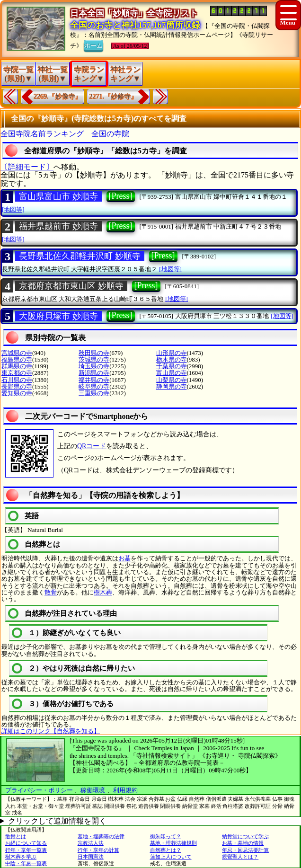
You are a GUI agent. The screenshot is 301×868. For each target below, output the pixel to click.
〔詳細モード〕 (27, 167)
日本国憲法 (91, 857)
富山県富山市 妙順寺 (58, 196)
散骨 (51, 592)
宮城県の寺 (17, 353)
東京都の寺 (17, 373)
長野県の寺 (17, 386)
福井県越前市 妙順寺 (58, 226)
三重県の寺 (94, 393)
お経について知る (26, 843)
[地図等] (13, 209)
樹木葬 (103, 592)
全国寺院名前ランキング (42, 134)
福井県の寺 (94, 380)
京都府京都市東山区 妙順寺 (71, 286)
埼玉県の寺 (94, 366)
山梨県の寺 (172, 380)
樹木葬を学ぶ (21, 857)
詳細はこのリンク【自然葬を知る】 (51, 731)
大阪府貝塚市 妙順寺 (58, 316)
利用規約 (125, 790)
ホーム (93, 45)
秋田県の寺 (94, 353)
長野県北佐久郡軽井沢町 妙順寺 (80, 256)
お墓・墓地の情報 (243, 843)
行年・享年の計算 (98, 850)
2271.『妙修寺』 (114, 96)
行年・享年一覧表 (26, 850)
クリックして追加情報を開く (57, 821)
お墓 (124, 558)
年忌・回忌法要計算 (245, 850)
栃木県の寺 (172, 359)
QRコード (92, 446)
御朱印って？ (166, 836)
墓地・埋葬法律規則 (173, 843)
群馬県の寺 (17, 366)
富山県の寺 (172, 373)
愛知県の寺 (17, 393)
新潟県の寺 (94, 373)
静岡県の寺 (172, 386)
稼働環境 (93, 790)
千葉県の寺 (172, 366)
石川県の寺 (17, 380)
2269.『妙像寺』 (58, 96)
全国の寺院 (110, 134)
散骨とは (16, 836)
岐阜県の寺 (94, 386)
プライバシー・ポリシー (40, 790)
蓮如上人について (171, 857)
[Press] (121, 196)
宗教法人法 (91, 843)
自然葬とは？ (166, 850)
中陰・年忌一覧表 (26, 863)
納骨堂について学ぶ (245, 836)
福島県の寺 (17, 359)
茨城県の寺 (94, 359)
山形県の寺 (172, 353)
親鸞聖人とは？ (240, 857)
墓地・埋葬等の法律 (101, 836)
